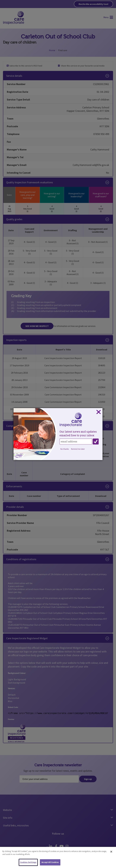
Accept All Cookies (50, 862)
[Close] (111, 852)
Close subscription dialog (98, 412)
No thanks (65, 449)
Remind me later (78, 449)
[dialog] (58, 434)
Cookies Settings (28, 862)
